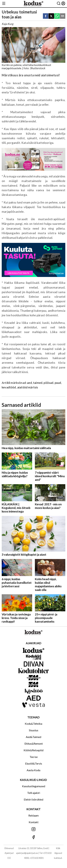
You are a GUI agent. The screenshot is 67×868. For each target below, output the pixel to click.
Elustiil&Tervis (34, 763)
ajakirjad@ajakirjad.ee (27, 853)
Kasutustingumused (34, 786)
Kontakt (34, 822)
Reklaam (33, 815)
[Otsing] (59, 4)
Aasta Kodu (33, 770)
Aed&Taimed (33, 737)
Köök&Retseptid (33, 750)
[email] (63, 16)
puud (58, 383)
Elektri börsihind (33, 799)
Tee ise (34, 757)
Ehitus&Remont (34, 744)
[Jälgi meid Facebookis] (33, 837)
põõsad (48, 383)
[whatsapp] (57, 16)
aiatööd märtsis (28, 387)
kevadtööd (9, 387)
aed (29, 383)
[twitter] (51, 16)
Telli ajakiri (34, 793)
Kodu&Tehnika (33, 724)
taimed (38, 383)
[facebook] (46, 16)
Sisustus (34, 730)
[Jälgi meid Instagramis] (33, 829)
